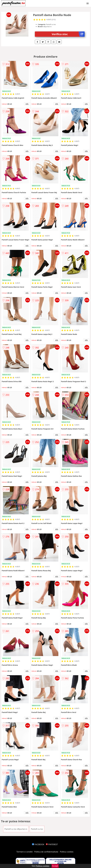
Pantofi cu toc (37, 829)
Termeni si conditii (25, 852)
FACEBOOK (38, 844)
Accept (55, 866)
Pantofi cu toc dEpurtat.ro (16, 829)
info (27, 104)
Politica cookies (67, 852)
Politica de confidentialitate (46, 852)
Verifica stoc (68, 34)
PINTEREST (52, 844)
